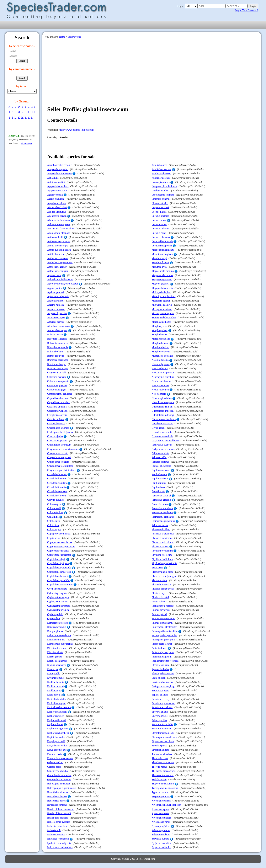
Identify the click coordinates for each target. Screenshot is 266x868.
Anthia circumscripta (58, 246)
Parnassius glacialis (161, 500)
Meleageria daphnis (161, 292)
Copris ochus (54, 538)
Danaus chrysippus (57, 627)
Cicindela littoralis (56, 487)
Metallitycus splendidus (164, 296)
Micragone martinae (162, 309)
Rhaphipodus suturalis (163, 673)
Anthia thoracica (55, 254)
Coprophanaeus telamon (59, 555)
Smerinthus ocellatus (162, 707)
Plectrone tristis (159, 580)
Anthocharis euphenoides (60, 262)
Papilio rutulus (159, 483)
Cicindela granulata (57, 483)
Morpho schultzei (160, 347)
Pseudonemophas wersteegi (165, 661)
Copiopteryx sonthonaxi (59, 534)
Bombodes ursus (55, 356)
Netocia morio (159, 394)
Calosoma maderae (57, 377)
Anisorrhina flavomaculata (60, 229)
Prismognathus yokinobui (164, 635)
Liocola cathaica (160, 203)
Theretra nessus (159, 767)
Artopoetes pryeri (56, 318)
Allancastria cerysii (57, 216)
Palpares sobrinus (160, 462)
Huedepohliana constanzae (60, 809)
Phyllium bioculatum (162, 551)
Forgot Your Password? (246, 10)
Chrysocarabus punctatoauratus (63, 449)
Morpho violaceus (161, 352)
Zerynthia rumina (160, 839)
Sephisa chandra (160, 695)
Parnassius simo (160, 504)
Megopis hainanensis (162, 288)
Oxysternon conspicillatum (165, 441)
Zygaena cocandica (161, 843)
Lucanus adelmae (160, 216)
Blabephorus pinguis (57, 347)
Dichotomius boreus (57, 648)
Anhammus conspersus (59, 224)
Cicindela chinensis (57, 474)
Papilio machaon (160, 479)
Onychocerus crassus (162, 424)
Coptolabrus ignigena (58, 563)
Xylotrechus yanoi (161, 822)
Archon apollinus (56, 301)
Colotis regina (54, 529)
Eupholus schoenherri (58, 733)
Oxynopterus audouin (163, 436)
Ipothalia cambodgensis (59, 843)
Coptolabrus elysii (56, 559)
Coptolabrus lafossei (57, 576)
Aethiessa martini (56, 182)
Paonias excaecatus (161, 466)
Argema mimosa (55, 305)
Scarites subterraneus (162, 682)
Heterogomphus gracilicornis (62, 788)
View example (26, 143)
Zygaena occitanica (161, 847)
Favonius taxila (55, 754)
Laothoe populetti (161, 191)
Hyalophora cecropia (58, 818)
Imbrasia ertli (54, 830)
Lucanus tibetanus (161, 237)
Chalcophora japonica (58, 428)
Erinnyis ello (54, 673)
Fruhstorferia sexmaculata (60, 758)
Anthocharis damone (58, 258)
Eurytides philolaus (57, 750)
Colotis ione (53, 525)
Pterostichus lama (161, 665)
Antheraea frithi (55, 237)
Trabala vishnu (159, 779)
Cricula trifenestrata (57, 589)
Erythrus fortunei (56, 678)
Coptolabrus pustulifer (58, 580)
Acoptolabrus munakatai (59, 174)
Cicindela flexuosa (57, 479)
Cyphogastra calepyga (58, 597)
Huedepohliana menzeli (59, 813)
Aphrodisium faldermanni (60, 279)
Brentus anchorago (57, 364)
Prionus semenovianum (163, 618)
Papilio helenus (159, 474)
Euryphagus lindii (56, 741)
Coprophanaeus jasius (58, 551)
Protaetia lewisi (159, 648)
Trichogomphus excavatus (165, 788)
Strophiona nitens (160, 750)
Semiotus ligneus (160, 691)
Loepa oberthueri (160, 207)
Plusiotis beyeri (159, 593)
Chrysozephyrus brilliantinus (62, 470)
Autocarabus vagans (57, 330)
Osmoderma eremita (162, 432)
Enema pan (53, 669)
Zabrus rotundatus (161, 835)
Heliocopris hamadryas (59, 784)
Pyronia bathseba (160, 669)
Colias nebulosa (55, 512)
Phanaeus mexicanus (162, 538)
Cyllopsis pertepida (57, 593)
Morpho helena (159, 335)
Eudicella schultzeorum (59, 707)
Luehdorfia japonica (162, 246)
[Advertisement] (152, 72)
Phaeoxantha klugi (161, 529)
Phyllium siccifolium (162, 559)
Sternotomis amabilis (162, 724)
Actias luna (53, 178)
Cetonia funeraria (56, 424)
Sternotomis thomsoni (163, 733)
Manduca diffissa (160, 262)
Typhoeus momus (161, 792)
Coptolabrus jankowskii (59, 572)
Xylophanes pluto (161, 809)
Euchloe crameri (55, 686)
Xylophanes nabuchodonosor (166, 805)
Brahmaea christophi (58, 360)
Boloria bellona (55, 352)
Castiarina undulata (57, 407)
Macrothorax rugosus (162, 254)
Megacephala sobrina (162, 275)
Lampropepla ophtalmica (164, 186)
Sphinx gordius (159, 720)
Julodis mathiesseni (161, 174)
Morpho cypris (159, 326)
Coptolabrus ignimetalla (59, 568)
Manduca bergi (159, 258)
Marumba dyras (160, 267)
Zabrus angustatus (161, 830)
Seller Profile (74, 37)
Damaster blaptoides (57, 623)
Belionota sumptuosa (58, 343)
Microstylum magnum (163, 313)
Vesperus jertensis (161, 797)
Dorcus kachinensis (57, 661)
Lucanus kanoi (159, 220)
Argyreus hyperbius (57, 313)
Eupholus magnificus (58, 729)
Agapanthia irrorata (57, 191)
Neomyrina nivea (160, 385)
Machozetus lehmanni (163, 250)
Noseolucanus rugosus (163, 402)
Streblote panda (159, 746)
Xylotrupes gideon (161, 826)
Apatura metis (54, 275)
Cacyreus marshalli (57, 373)
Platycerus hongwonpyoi (164, 576)
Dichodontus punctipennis (60, 644)
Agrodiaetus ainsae (57, 203)
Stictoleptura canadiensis (164, 737)
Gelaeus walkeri (55, 762)
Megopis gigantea (161, 284)
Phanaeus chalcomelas (163, 534)
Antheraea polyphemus (59, 241)
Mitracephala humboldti (164, 318)
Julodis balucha (159, 165)
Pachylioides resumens (163, 449)
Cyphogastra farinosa (58, 602)
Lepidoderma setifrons (163, 195)
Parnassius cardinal (161, 496)
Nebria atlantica (160, 368)
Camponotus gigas (56, 390)
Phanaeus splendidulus (163, 542)
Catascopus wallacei (57, 411)
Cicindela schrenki (57, 496)
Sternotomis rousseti (162, 729)
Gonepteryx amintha (57, 771)
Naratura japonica (161, 364)
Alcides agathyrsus (57, 212)
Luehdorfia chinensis (162, 241)
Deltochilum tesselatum (59, 635)
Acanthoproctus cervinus (60, 165)
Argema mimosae (56, 309)
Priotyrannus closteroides (164, 627)
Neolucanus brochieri (162, 381)
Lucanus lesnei (159, 224)
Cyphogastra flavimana (59, 606)
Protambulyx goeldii (162, 657)
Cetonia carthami (56, 419)
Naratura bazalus (160, 360)
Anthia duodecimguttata (59, 250)
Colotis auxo (54, 521)
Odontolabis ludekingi (163, 415)
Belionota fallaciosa (57, 339)
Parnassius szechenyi (162, 512)
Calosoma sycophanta (58, 381)
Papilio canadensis (161, 470)
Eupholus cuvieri (56, 716)
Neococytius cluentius (163, 377)
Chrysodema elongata (58, 462)
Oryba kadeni (158, 428)
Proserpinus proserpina (163, 640)
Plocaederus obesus (161, 585)
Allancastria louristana (58, 220)
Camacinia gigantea (57, 385)
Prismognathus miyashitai (165, 631)
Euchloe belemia (55, 682)
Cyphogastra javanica (58, 610)
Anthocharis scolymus (58, 271)
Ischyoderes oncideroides (60, 847)
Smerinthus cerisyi (161, 699)
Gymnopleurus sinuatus (59, 779)
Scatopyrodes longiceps (164, 686)
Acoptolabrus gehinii (58, 169)
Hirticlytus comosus (57, 805)
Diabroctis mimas (56, 640)
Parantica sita (158, 491)
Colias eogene (54, 504)
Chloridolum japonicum (59, 445)
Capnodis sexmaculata (58, 402)
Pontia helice (158, 602)
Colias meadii (54, 508)
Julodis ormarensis (161, 178)
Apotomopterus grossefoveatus (63, 284)
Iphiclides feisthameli (58, 839)
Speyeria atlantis (160, 712)
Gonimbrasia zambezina (59, 775)
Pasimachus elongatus (163, 517)
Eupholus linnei (55, 724)
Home (62, 37)
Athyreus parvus (55, 322)
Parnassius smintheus (162, 508)
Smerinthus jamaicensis (164, 703)
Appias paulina (55, 288)
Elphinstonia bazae (57, 665)
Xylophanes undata (161, 818)
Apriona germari (55, 292)
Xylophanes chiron (161, 801)
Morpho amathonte (161, 322)
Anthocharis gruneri (57, 267)
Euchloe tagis (54, 691)
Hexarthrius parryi (56, 801)
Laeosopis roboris (161, 182)
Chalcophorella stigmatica (60, 432)
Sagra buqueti (159, 678)
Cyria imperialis (55, 614)
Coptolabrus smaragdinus (60, 585)
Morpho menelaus (161, 339)
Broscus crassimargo (57, 368)
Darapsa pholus (55, 631)
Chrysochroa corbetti (58, 453)
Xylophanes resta (160, 813)
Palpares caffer (159, 457)
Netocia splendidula (162, 398)
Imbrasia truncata (56, 835)
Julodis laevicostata (161, 169)
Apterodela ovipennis (58, 296)
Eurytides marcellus (57, 746)
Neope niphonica (160, 390)
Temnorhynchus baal (162, 754)
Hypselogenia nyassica (59, 822)
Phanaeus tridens (160, 547)
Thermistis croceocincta (164, 771)
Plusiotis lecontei (160, 597)
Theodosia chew (160, 758)
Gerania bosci (54, 767)
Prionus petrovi (159, 614)
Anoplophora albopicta (59, 233)
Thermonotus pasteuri (163, 775)
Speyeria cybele (160, 716)
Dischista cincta (55, 652)
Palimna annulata (160, 453)
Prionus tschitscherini (163, 623)
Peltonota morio (160, 525)
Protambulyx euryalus (163, 652)
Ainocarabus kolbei (57, 207)
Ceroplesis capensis (57, 415)
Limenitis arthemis (161, 199)
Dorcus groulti (54, 657)
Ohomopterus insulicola (164, 419)
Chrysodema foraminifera (60, 466)
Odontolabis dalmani (162, 407)
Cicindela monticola (57, 491)
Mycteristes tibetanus (162, 356)
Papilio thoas (158, 487)
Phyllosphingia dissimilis (164, 563)
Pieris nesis (157, 568)
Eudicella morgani (56, 703)
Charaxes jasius (55, 436)
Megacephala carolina (163, 271)
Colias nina (53, 517)
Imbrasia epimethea (57, 826)
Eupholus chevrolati (57, 712)
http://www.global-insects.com (76, 130)
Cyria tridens (54, 618)
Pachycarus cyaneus (162, 445)
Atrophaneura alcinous (58, 326)
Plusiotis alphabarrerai (163, 589)
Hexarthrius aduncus (57, 792)
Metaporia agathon (161, 301)
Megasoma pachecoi (162, 279)
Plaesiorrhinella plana (163, 572)
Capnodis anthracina (57, 398)
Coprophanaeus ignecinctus (61, 547)
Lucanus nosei (159, 233)
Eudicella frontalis (56, 699)
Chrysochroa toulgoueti (59, 457)
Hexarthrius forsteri (57, 797)
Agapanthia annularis (58, 186)
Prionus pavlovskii (161, 610)
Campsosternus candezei (59, 394)
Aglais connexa (55, 195)
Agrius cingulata (55, 199)
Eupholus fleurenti (56, 720)
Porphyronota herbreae (163, 606)
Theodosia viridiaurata (163, 762)
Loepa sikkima (159, 212)
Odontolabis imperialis (163, 411)
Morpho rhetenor (160, 343)
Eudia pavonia (54, 695)
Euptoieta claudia (56, 737)
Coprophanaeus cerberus (59, 542)
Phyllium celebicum (162, 555)
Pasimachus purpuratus (163, 521)
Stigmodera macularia (163, 741)
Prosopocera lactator (162, 644)
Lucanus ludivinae (161, 229)
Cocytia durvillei (56, 500)
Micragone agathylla (162, 305)
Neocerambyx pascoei (163, 373)
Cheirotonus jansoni (57, 441)
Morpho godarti (160, 330)
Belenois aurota (55, 335)
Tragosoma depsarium (163, 784)
